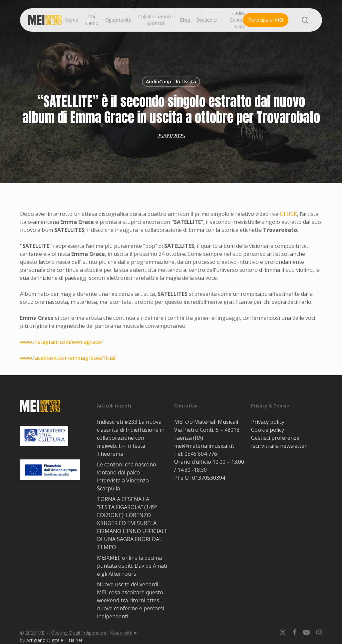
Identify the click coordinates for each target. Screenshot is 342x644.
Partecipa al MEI (266, 20)
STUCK (288, 214)
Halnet (76, 640)
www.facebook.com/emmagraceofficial (68, 358)
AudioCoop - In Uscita (171, 81)
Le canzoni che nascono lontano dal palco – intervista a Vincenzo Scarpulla (127, 476)
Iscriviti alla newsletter (279, 446)
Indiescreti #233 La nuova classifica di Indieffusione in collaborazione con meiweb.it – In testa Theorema (131, 438)
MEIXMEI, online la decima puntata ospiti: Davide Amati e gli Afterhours (132, 566)
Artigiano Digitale (45, 640)
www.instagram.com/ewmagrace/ (61, 342)
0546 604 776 (201, 454)
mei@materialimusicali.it (204, 446)
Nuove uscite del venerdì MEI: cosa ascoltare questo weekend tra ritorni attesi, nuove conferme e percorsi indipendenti (131, 600)
